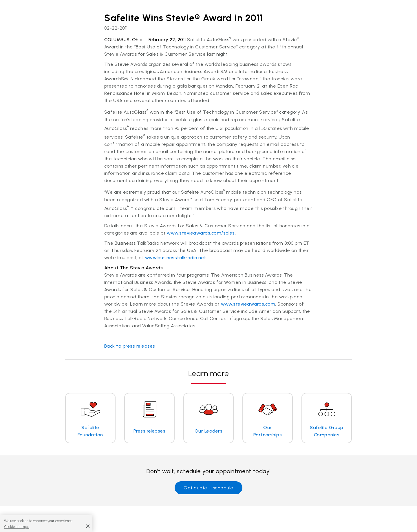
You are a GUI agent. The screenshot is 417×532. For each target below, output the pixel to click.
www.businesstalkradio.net (176, 258)
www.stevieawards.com (248, 304)
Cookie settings (17, 527)
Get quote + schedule (209, 488)
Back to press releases (130, 346)
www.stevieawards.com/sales (201, 233)
